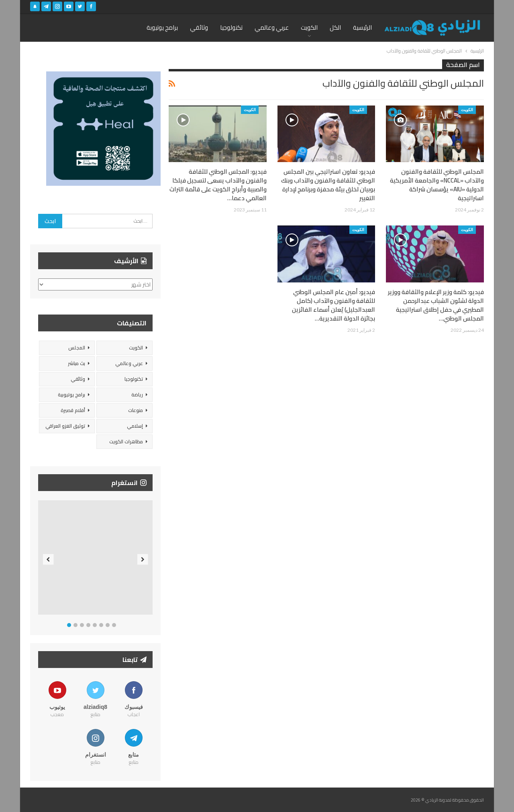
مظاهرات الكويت (126, 442)
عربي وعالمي (272, 27)
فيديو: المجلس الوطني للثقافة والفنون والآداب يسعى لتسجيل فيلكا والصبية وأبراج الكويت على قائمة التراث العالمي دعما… (218, 185)
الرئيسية (362, 27)
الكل (335, 27)
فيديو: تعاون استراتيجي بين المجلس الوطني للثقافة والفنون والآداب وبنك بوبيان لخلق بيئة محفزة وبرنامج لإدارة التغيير (328, 185)
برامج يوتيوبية (71, 395)
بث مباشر (76, 363)
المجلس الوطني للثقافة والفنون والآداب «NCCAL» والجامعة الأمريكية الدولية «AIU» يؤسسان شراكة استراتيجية (437, 185)
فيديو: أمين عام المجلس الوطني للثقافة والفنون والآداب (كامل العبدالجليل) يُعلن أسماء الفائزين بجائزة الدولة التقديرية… (333, 305)
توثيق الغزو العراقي (65, 426)
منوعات (136, 410)
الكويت (309, 27)
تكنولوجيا (231, 27)
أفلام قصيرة (73, 410)
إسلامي (135, 426)
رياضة (137, 395)
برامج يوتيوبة (162, 27)
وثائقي (199, 27)
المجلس (77, 348)
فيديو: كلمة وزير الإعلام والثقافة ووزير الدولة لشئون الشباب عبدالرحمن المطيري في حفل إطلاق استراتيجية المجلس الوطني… (436, 305)
